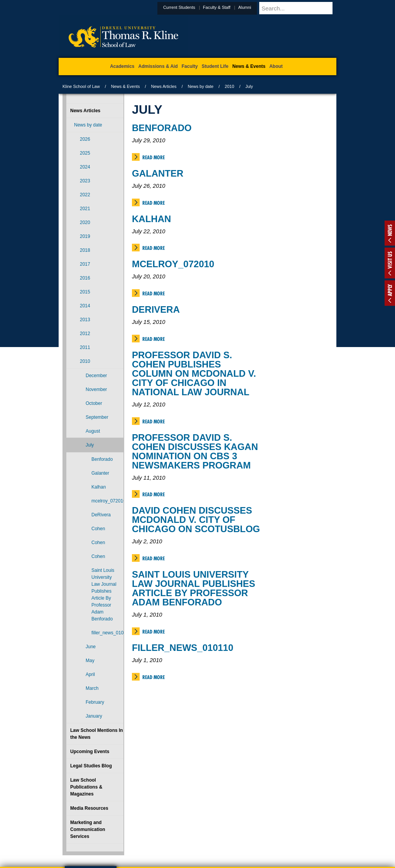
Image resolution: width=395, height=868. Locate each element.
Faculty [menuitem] (190, 66)
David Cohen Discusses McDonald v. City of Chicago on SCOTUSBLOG (196, 520)
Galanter (158, 173)
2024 (85, 167)
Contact (223, 830)
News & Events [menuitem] (249, 66)
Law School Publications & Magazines (86, 787)
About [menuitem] (276, 66)
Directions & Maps (252, 830)
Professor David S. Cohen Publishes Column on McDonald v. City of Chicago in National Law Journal (194, 373)
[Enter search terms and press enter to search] (307, 8)
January (94, 716)
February (95, 702)
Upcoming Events (90, 752)
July (90, 445)
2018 (85, 250)
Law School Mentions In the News (97, 734)
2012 (85, 334)
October (94, 403)
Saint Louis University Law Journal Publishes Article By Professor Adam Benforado (194, 588)
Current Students (198, 7)
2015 (85, 292)
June (91, 647)
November (96, 389)
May (90, 661)
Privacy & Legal (195, 830)
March (92, 688)
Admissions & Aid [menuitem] (158, 66)
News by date (201, 86)
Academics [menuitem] (122, 66)
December (96, 376)
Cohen (98, 529)
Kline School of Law (81, 86)
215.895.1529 (197, 862)
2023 (85, 181)
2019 (85, 236)
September (97, 417)
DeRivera (156, 309)
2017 (85, 264)
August (93, 431)
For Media (145, 830)
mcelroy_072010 (173, 264)
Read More (154, 157)
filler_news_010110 (183, 648)
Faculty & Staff (235, 7)
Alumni (263, 7)
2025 (85, 153)
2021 (85, 209)
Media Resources (89, 808)
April (90, 674)
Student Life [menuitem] (215, 66)
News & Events (126, 86)
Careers (168, 830)
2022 (85, 195)
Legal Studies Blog (91, 766)
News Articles (164, 86)
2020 (85, 222)
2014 (85, 306)
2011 (85, 347)
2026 (85, 139)
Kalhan (151, 219)
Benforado (162, 128)
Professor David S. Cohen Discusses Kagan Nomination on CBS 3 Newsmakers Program (195, 451)
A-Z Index (121, 830)
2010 (230, 86)
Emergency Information (191, 838)
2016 (85, 278)
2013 (85, 320)
